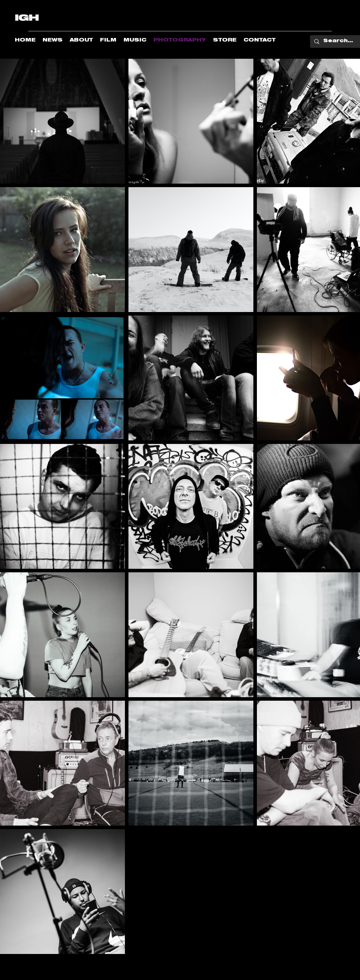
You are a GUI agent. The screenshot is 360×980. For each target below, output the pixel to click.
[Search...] (338, 42)
